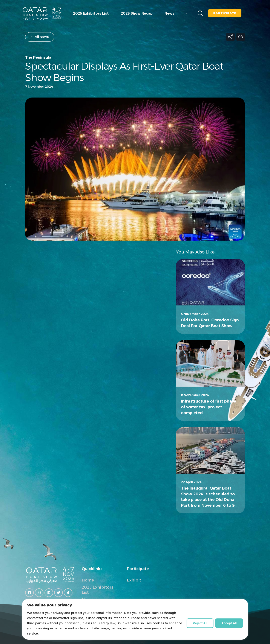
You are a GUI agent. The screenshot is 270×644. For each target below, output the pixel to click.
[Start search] (200, 14)
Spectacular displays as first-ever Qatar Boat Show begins (124, 72)
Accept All (229, 623)
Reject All (200, 623)
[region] (135, 621)
